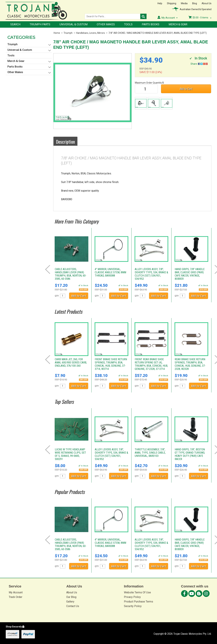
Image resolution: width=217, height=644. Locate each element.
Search (15, 24)
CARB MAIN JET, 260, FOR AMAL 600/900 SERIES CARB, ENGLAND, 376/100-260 (71, 363)
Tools (128, 24)
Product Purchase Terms (139, 602)
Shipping (172, 3)
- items (200, 18)
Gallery (70, 602)
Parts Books (151, 24)
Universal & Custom (74, 24)
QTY (57, 296)
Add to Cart (186, 89)
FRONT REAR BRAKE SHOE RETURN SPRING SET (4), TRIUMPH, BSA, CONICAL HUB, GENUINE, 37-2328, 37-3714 (151, 364)
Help (160, 3)
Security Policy (133, 606)
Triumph (68, 33)
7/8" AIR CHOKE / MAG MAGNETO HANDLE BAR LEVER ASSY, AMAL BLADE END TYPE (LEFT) (158, 33)
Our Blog (71, 597)
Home (57, 33)
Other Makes (106, 24)
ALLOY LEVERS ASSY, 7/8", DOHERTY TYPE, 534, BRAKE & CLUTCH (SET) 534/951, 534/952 (151, 274)
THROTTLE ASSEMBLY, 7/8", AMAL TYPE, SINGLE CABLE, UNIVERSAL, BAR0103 (150, 453)
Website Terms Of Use (137, 592)
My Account (16, 592)
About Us (207, 3)
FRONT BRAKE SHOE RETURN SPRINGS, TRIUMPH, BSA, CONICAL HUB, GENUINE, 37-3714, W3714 (111, 364)
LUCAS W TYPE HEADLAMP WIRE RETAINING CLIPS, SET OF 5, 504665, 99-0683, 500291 (70, 454)
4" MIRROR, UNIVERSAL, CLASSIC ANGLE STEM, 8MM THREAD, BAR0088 (110, 272)
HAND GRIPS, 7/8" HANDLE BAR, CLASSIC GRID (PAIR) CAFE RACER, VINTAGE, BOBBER (190, 274)
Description (65, 142)
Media (184, 3)
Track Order (16, 597)
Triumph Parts (40, 24)
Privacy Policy (132, 597)
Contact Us (73, 606)
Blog (195, 3)
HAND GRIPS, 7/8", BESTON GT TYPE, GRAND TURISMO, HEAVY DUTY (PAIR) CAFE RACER (190, 454)
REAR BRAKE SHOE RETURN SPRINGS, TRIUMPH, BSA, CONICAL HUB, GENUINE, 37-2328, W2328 (190, 364)
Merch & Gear (178, 24)
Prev (48, 269)
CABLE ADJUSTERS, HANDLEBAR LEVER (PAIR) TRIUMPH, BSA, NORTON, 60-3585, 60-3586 (71, 274)
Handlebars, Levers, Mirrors (90, 33)
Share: (199, 64)
